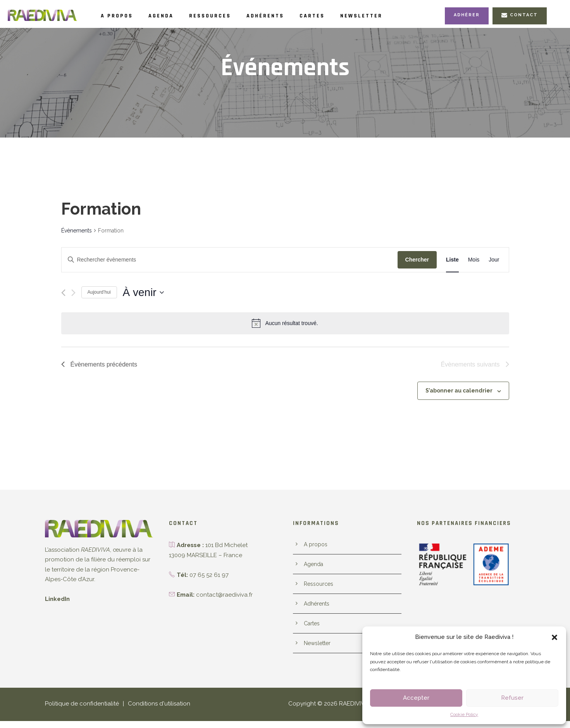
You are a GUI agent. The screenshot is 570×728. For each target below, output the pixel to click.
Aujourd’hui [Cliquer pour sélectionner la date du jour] (99, 292)
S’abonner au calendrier (462, 391)
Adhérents (287, 16)
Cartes (339, 16)
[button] (555, 637)
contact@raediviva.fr (222, 595)
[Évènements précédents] (63, 293)
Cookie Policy (464, 714)
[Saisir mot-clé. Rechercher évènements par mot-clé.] (230, 260)
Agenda (169, 16)
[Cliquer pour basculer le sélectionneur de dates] (143, 293)
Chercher (417, 260)
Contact (521, 15)
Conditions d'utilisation (151, 711)
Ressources (225, 16)
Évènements (76, 231)
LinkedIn (57, 599)
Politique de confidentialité (79, 711)
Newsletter (394, 16)
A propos (120, 16)
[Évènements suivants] (73, 293)
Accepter (416, 698)
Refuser (512, 698)
